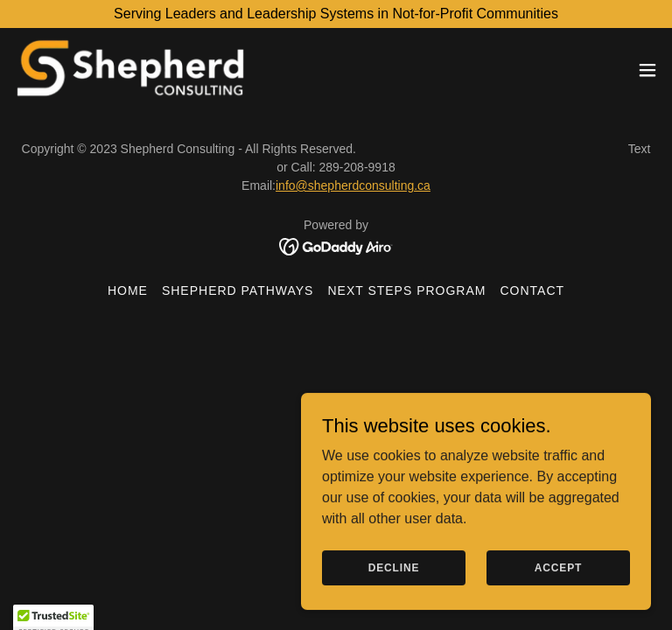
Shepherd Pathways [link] (238, 290)
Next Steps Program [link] (406, 290)
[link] (130, 70)
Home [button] (128, 290)
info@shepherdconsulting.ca (353, 185)
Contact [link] (532, 290)
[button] (647, 70)
